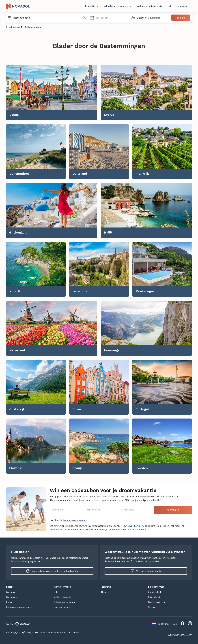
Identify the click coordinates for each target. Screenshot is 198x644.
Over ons (11, 592)
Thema (104, 592)
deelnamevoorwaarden (75, 520)
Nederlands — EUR (164, 624)
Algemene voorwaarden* (180, 635)
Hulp (170, 6)
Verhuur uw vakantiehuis (149, 6)
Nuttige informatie (63, 597)
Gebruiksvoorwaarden (64, 602)
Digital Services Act (157, 602)
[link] (52, 93)
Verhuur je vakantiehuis (146, 571)
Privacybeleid (155, 597)
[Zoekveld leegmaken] (85, 18)
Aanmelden (173, 510)
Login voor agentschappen (19, 607)
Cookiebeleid (154, 592)
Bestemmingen (33, 27)
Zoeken (181, 18)
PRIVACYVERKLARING (132, 526)
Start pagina (13, 27)
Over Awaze (12, 597)
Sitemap (152, 607)
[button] (109, 18)
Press (9, 602)
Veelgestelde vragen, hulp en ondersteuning (52, 571)
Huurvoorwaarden (62, 607)
